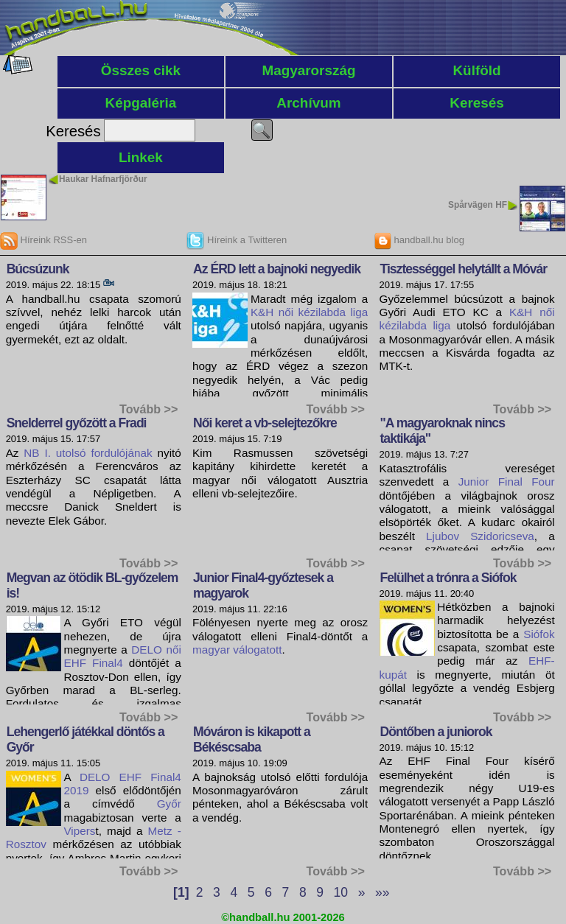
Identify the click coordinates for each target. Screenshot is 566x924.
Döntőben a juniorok (436, 732)
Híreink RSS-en (43, 240)
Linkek (141, 157)
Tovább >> (149, 409)
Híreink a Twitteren (237, 240)
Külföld (476, 70)
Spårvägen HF (478, 205)
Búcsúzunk (38, 269)
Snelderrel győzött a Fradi (77, 423)
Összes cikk (141, 70)
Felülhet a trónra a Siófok (448, 578)
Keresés (477, 103)
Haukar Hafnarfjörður (103, 179)
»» (382, 892)
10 (341, 892)
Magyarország (308, 70)
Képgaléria (141, 103)
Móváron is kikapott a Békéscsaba (252, 739)
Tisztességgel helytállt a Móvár (464, 269)
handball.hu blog (419, 240)
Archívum (308, 103)
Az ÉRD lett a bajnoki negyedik (277, 269)
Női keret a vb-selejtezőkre (265, 423)
